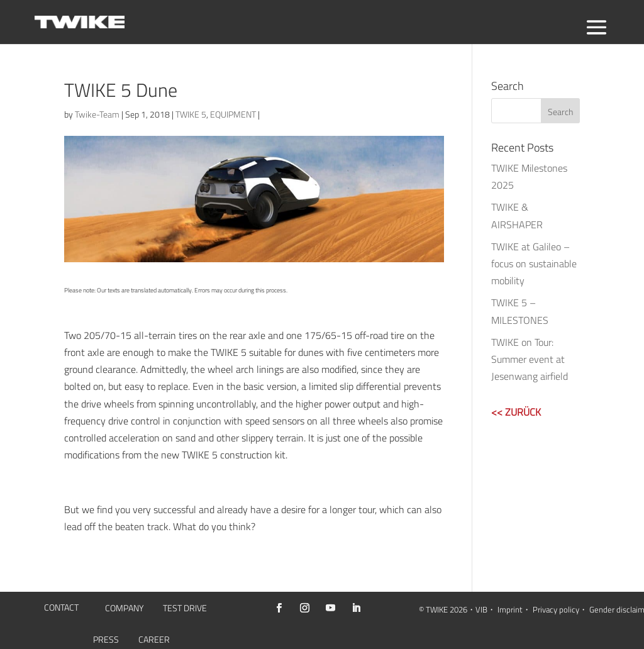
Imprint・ (514, 609)
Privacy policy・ (560, 609)
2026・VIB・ (473, 609)
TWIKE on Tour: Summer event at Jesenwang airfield (530, 359)
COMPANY (124, 609)
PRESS (106, 641)
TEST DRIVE (185, 609)
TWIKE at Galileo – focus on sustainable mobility (534, 263)
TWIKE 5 (191, 114)
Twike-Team (97, 114)
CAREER (154, 641)
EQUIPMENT (233, 114)
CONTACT (61, 608)
